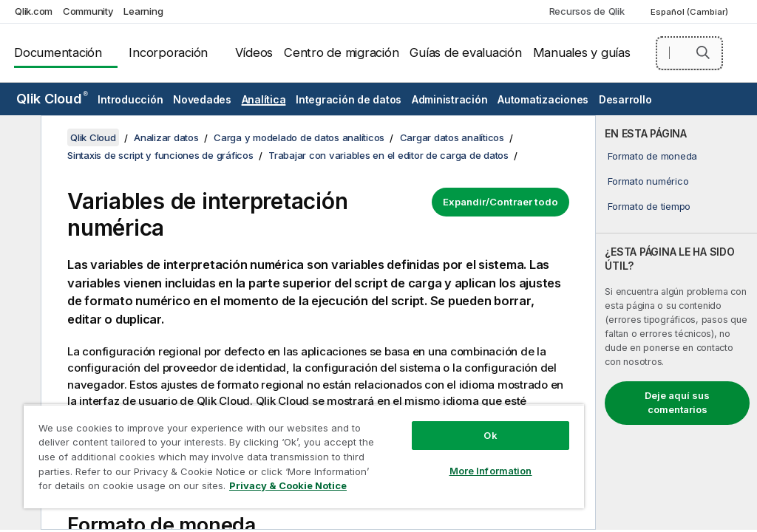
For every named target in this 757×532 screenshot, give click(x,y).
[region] (304, 456)
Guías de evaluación (465, 52)
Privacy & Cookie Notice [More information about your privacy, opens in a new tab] (288, 485)
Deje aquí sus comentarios (677, 403)
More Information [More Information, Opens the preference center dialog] (491, 471)
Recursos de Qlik (587, 11)
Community (88, 11)
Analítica (264, 99)
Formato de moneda (652, 156)
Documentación (58, 52)
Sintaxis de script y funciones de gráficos (160, 155)
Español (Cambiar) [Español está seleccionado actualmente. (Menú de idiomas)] (690, 12)
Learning (143, 11)
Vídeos (254, 52)
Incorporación (168, 52)
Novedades (202, 99)
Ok (490, 435)
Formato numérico (648, 181)
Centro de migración (341, 52)
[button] (703, 52)
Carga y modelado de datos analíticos (299, 137)
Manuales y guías (582, 52)
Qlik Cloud (52, 99)
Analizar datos (166, 137)
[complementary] (676, 323)
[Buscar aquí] (689, 53)
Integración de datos (349, 99)
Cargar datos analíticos (452, 137)
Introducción (130, 99)
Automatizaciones (543, 99)
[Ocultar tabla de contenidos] (18, 138)
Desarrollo (625, 99)
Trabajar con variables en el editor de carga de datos (388, 155)
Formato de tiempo (649, 206)
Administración (450, 99)
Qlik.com (34, 11)
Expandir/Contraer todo (500, 202)
